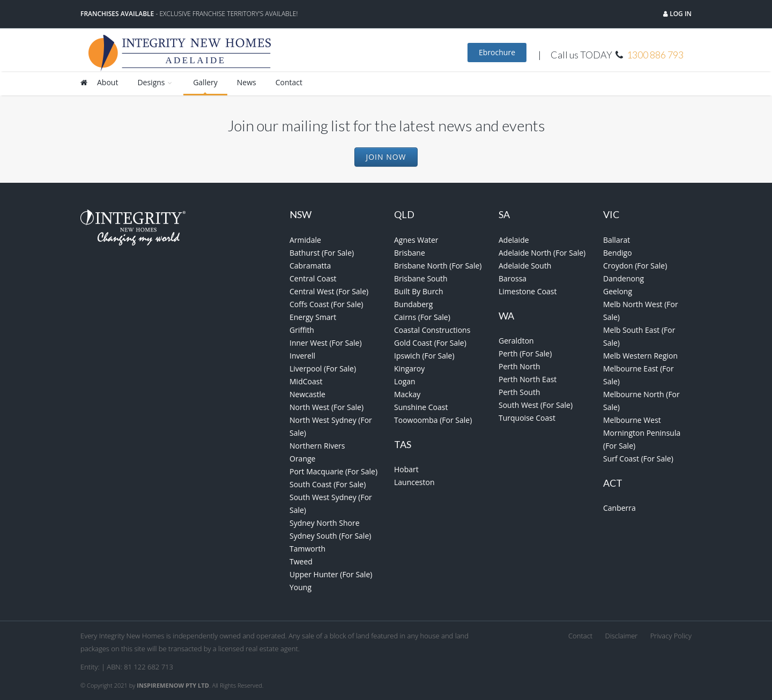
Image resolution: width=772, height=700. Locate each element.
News (247, 82)
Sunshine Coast (421, 407)
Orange (302, 459)
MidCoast (306, 381)
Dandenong (623, 278)
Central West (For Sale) (329, 291)
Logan (405, 381)
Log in (680, 14)
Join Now (386, 157)
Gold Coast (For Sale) (430, 343)
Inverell (302, 356)
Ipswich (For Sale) (424, 356)
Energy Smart (313, 317)
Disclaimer (622, 636)
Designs (155, 82)
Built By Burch (419, 291)
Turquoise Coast (527, 418)
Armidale (305, 240)
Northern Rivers (317, 446)
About (107, 82)
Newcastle (307, 394)
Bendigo (618, 253)
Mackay (407, 394)
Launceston (414, 482)
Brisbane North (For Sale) (438, 266)
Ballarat (617, 240)
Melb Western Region (640, 356)
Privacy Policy (671, 636)
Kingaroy (409, 368)
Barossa (513, 278)
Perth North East (528, 379)
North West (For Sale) (326, 407)
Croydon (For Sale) (635, 266)
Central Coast (313, 278)
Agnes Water (416, 240)
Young (300, 587)
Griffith (302, 330)
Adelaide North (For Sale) (542, 253)
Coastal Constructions (432, 330)
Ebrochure (497, 52)
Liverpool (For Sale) (323, 368)
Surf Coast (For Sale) (638, 459)
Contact (289, 82)
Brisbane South (421, 278)
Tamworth (307, 549)
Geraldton (516, 341)
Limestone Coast (528, 291)
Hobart (406, 469)
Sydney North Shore (325, 523)
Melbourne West (632, 420)
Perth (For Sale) (525, 353)
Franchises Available (117, 14)
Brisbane (410, 253)
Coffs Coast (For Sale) (326, 304)
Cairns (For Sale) (422, 317)
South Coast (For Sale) (328, 484)
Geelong (618, 291)
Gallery (205, 82)
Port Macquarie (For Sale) (333, 471)
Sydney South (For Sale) (330, 536)
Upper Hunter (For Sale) (331, 574)
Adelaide (514, 240)
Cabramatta (310, 266)
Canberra (619, 508)
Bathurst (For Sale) (322, 253)
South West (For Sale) (536, 405)
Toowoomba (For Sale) (433, 420)
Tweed (301, 561)
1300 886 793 (655, 55)
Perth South (519, 392)
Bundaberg (413, 304)
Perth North (519, 366)
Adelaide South (525, 266)
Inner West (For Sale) (326, 343)
